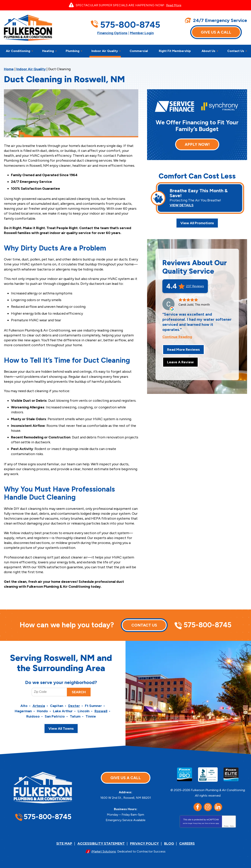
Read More (174, 5)
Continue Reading (177, 337)
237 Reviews (195, 286)
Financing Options (112, 33)
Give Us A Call (216, 32)
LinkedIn (218, 807)
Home (9, 69)
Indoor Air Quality (31, 69)
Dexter (74, 706)
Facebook (198, 807)
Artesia (39, 706)
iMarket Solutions (104, 851)
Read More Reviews (183, 350)
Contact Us (144, 625)
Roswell (101, 711)
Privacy (226, 826)
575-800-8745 (130, 25)
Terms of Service (210, 823)
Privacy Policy (197, 823)
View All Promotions (197, 223)
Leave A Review (180, 362)
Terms (232, 826)
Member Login (142, 33)
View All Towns (61, 729)
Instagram (208, 807)
